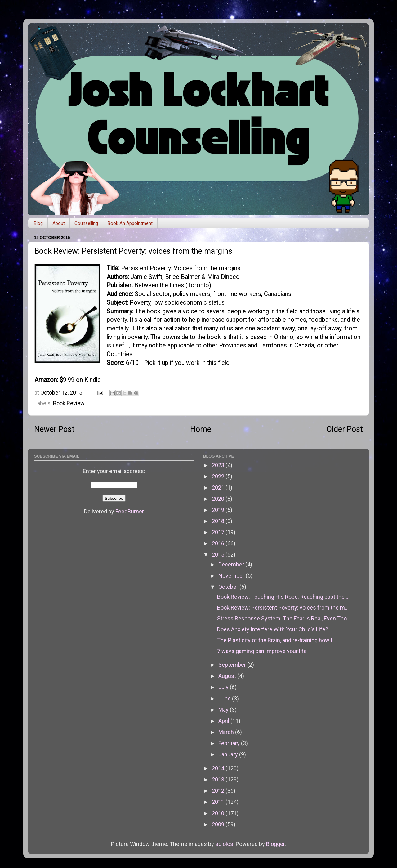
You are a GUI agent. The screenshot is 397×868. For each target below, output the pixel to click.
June (225, 698)
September (233, 665)
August (228, 676)
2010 (219, 813)
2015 (219, 555)
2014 (219, 768)
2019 (219, 510)
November (232, 576)
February (230, 743)
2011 (219, 802)
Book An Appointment (130, 223)
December (232, 564)
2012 (219, 791)
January (229, 754)
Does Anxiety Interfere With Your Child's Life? (273, 629)
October (229, 587)
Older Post (345, 429)
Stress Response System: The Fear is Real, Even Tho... (284, 618)
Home (201, 429)
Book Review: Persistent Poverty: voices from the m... (283, 608)
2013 (219, 779)
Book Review (69, 403)
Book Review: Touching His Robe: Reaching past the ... (283, 597)
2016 (219, 543)
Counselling (86, 223)
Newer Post (54, 429)
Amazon (46, 380)
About (59, 223)
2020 (219, 499)
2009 (219, 824)
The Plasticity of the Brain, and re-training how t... (277, 640)
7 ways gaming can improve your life (262, 651)
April (224, 721)
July (224, 687)
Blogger (275, 844)
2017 (219, 532)
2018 (219, 521)
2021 (219, 488)
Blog (38, 223)
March (227, 732)
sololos (224, 844)
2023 (219, 465)
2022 (219, 476)
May (224, 710)
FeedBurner (130, 511)
